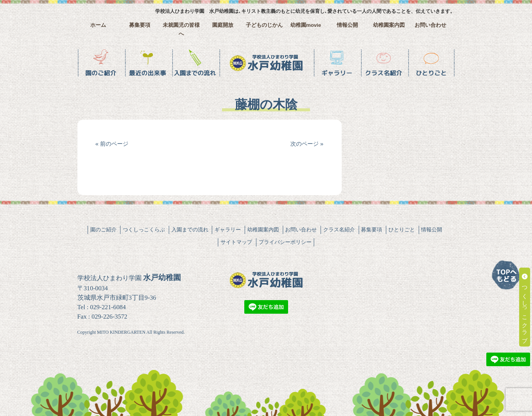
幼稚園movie (306, 25)
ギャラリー (228, 230)
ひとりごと (402, 230)
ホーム (98, 25)
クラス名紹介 (339, 230)
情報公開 (347, 25)
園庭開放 (223, 25)
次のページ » (307, 144)
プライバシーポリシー (285, 242)
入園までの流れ (190, 230)
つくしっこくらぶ (144, 230)
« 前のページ (112, 144)
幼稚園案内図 (389, 25)
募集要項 (140, 25)
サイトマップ (236, 242)
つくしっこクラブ (525, 307)
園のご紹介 (103, 230)
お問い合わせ (430, 25)
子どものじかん (264, 25)
